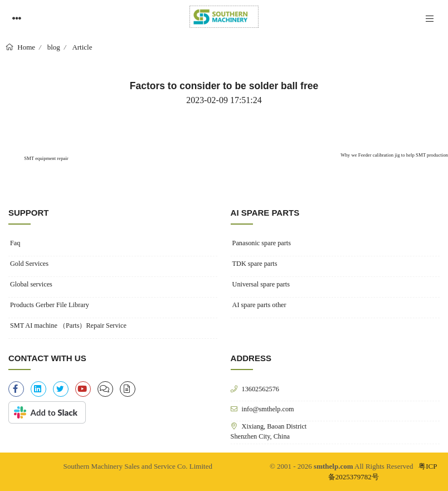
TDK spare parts (255, 264)
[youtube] (83, 389)
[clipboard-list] (105, 389)
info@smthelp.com (268, 409)
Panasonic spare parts (262, 243)
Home (25, 47)
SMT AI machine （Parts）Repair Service (68, 325)
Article (82, 47)
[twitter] (61, 389)
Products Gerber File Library (50, 305)
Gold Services (29, 264)
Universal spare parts (261, 284)
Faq (15, 243)
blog (54, 47)
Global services (31, 284)
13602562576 (260, 389)
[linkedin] (38, 389)
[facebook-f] (16, 389)
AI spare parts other (259, 305)
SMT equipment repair (46, 158)
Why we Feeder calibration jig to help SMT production (394, 155)
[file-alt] (128, 389)
